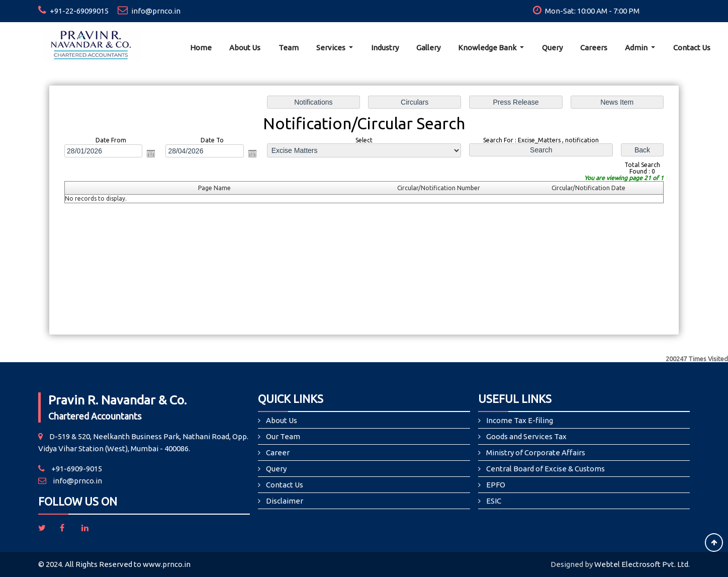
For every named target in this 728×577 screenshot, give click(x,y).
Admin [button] (637, 48)
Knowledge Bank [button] (488, 48)
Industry (385, 48)
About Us (245, 48)
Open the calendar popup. (155, 154)
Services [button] (332, 48)
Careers (594, 48)
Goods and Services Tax (526, 436)
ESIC (494, 501)
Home (201, 48)
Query (552, 48)
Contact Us (692, 48)
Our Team (283, 436)
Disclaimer (285, 501)
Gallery (428, 48)
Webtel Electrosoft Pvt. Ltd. (642, 564)
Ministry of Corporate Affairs (536, 452)
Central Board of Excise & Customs (545, 469)
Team (289, 48)
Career (278, 452)
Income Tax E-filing (520, 420)
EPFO (496, 485)
